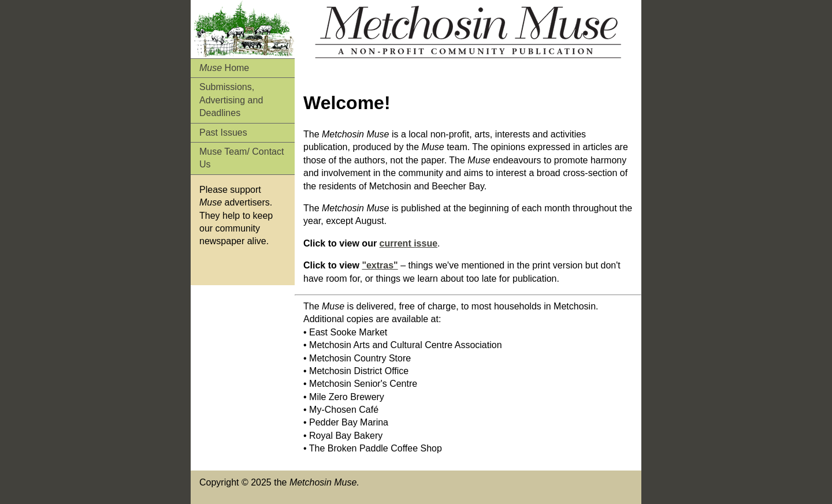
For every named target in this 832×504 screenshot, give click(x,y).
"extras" (380, 265)
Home (224, 68)
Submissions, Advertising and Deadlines (231, 100)
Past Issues (223, 132)
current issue (408, 243)
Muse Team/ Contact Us (242, 158)
